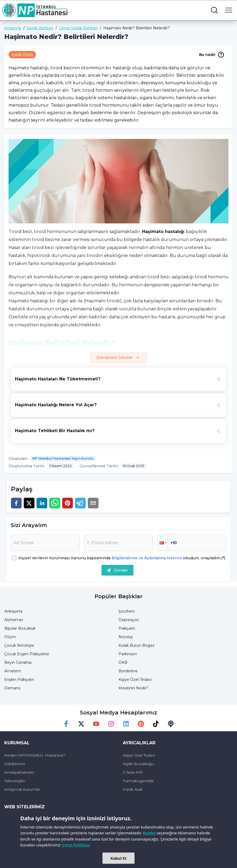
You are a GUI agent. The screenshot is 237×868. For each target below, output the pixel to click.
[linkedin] (42, 503)
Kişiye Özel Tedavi (135, 680)
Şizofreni (127, 612)
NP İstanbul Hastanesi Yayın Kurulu (63, 459)
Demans (12, 688)
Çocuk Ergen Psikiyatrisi (27, 654)
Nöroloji (126, 637)
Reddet (149, 833)
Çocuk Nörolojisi (19, 646)
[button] (163, 543)
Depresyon (129, 620)
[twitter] (29, 503)
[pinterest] (68, 503)
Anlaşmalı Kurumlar (22, 790)
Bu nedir (212, 55)
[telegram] (80, 503)
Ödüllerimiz (15, 764)
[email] (93, 503)
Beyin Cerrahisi (18, 663)
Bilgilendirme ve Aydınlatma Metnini (147, 558)
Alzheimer (14, 620)
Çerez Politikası (76, 845)
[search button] (214, 10)
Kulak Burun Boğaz (137, 646)
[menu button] (229, 10)
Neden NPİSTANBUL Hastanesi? (35, 756)
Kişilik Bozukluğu (138, 764)
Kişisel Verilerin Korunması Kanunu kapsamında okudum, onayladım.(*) (122, 558)
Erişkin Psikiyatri (19, 680)
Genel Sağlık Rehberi (78, 28)
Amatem (13, 671)
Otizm (10, 637)
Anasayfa (13, 28)
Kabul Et (118, 858)
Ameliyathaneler (19, 773)
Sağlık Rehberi (40, 28)
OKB (123, 663)
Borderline (128, 671)
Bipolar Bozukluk (20, 629)
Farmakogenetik (138, 781)
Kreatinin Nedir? (133, 688)
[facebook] (16, 503)
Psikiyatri (127, 629)
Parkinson (128, 654)
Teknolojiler (15, 781)
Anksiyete (13, 612)
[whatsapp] (55, 503)
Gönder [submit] (117, 570)
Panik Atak (133, 790)
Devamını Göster (118, 358)
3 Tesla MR (133, 773)
